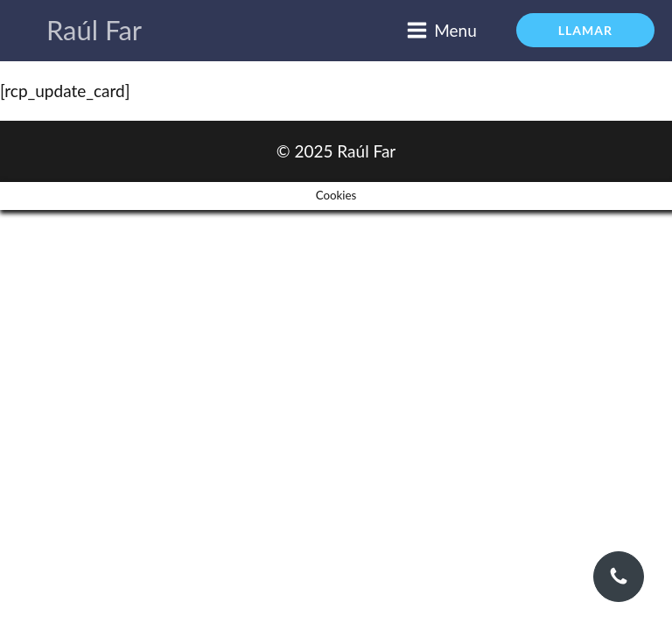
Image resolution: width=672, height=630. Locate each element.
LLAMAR (585, 30)
